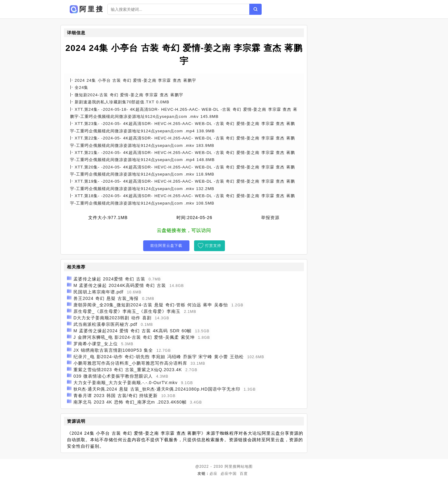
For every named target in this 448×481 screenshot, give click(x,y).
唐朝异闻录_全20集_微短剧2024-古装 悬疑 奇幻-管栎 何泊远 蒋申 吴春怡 (151, 305)
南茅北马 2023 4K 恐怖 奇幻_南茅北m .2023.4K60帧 (130, 402)
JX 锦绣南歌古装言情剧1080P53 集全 (113, 350)
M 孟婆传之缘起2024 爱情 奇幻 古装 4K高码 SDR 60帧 (133, 331)
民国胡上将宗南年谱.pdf (98, 292)
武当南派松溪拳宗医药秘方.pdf (105, 324)
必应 (214, 474)
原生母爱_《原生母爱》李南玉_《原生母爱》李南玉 (127, 311)
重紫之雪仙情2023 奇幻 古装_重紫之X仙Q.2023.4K (128, 370)
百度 (244, 474)
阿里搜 (231, 466)
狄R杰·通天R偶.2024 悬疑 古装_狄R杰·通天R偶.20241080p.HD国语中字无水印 (157, 389)
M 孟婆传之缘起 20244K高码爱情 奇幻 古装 (120, 285)
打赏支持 (213, 246)
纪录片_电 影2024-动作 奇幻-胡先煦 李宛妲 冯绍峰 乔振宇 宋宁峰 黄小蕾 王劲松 (159, 357)
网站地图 (245, 466)
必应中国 (229, 474)
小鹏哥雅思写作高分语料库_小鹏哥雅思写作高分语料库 (130, 363)
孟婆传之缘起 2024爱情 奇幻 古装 (109, 279)
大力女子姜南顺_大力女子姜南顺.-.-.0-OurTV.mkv (126, 383)
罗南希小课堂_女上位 (96, 344)
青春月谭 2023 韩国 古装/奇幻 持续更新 (116, 396)
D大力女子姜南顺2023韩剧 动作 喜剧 (112, 318)
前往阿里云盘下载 (166, 246)
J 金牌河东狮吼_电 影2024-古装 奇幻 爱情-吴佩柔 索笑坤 (134, 337)
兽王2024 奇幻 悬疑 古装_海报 (106, 298)
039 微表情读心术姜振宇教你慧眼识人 (113, 376)
